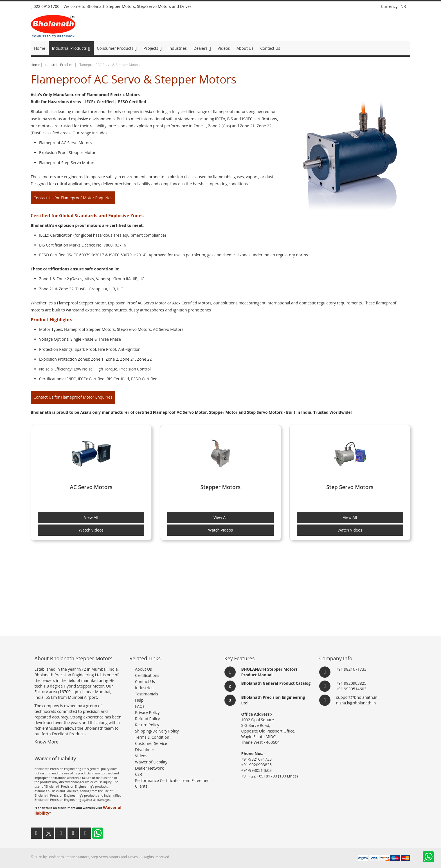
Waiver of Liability (151, 762)
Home (36, 65)
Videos (141, 756)
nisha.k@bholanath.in (356, 703)
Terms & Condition (152, 737)
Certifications (147, 675)
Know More (47, 742)
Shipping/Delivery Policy (157, 731)
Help (139, 700)
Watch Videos (91, 530)
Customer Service (151, 743)
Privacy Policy (147, 712)
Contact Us (145, 681)
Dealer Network (149, 768)
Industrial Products (60, 65)
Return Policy (147, 725)
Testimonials (147, 694)
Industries (144, 688)
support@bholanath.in (357, 697)
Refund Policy (147, 719)
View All (91, 517)
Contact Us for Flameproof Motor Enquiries (73, 198)
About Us (143, 669)
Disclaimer (145, 750)
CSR (139, 774)
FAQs (140, 706)
